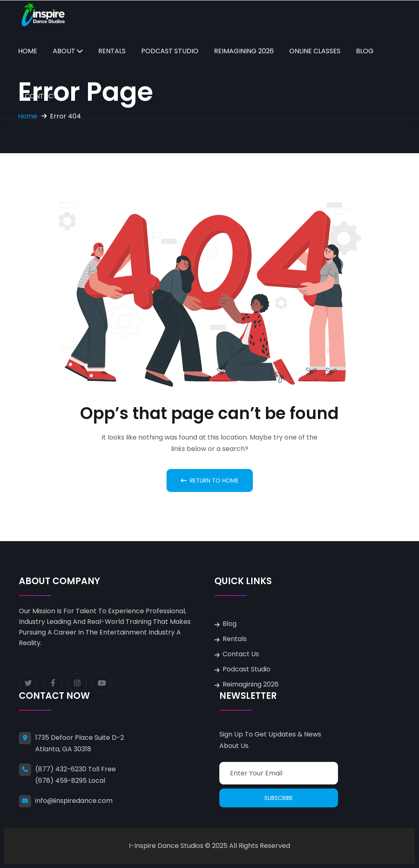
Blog (365, 51)
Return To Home (210, 480)
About (64, 51)
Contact (41, 96)
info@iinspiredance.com (74, 801)
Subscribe (279, 798)
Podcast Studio (170, 51)
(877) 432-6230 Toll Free (75, 769)
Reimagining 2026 (244, 51)
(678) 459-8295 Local (70, 781)
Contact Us (241, 654)
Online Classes (315, 51)
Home (28, 51)
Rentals (112, 51)
